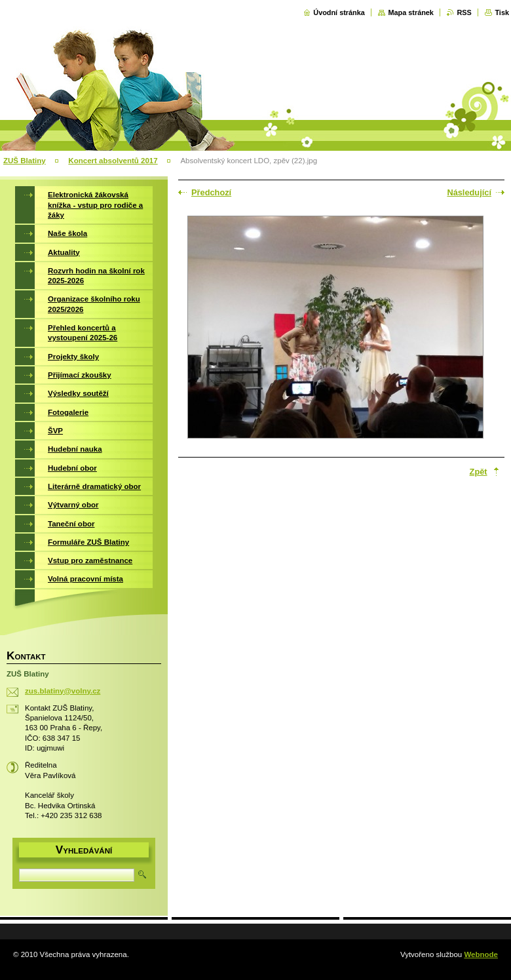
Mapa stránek (411, 12)
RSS (464, 12)
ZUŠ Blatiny (25, 161)
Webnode (481, 954)
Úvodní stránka (339, 12)
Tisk (502, 12)
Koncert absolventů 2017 (113, 161)
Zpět (479, 472)
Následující (469, 192)
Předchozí (211, 192)
